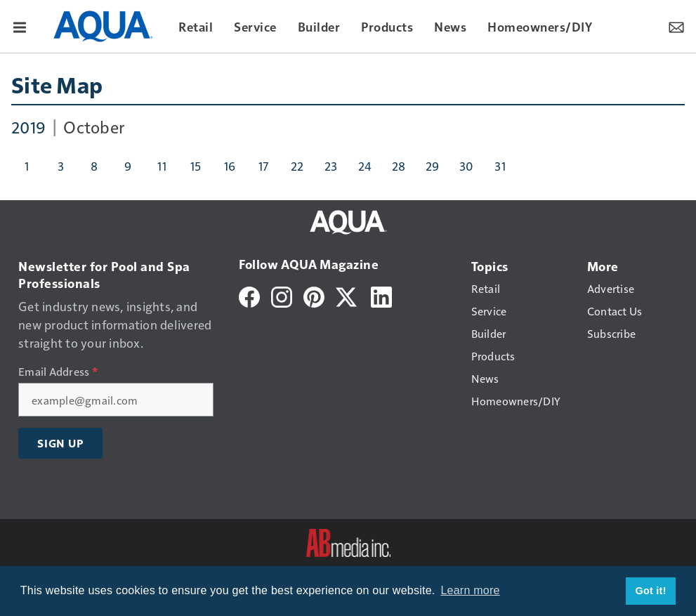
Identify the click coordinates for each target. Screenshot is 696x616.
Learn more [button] (470, 590)
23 (331, 166)
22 (297, 166)
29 (433, 166)
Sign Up (60, 443)
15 (196, 166)
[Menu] (20, 26)
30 (467, 166)
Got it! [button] (651, 591)
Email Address (58, 372)
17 (264, 166)
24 (365, 166)
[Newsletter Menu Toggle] (676, 26)
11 (162, 166)
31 (500, 166)
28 (399, 166)
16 (230, 166)
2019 (28, 126)
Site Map (57, 84)
